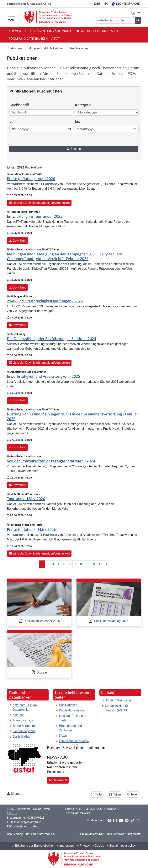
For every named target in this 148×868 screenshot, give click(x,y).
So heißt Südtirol (24, 726)
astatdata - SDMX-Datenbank (25, 707)
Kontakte (112, 809)
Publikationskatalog (72, 710)
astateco (18, 715)
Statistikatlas (21, 737)
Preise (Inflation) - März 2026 (31, 529)
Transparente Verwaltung (83, 809)
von (15, 121)
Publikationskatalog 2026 (111, 621)
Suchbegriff (19, 105)
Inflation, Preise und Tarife (97, 31)
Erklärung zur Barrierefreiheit (33, 846)
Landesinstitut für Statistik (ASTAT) (117, 708)
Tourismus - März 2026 (26, 499)
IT (106, 4)
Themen (15, 31)
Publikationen (68, 705)
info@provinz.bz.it (29, 822)
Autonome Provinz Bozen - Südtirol (29, 811)
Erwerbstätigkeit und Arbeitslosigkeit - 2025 (44, 376)
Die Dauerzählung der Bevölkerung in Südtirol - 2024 (52, 339)
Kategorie (83, 105)
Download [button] (17, 241)
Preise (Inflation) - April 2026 (31, 179)
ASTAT (56, 38)
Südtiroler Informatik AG (41, 834)
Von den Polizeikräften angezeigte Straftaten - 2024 (51, 461)
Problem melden (78, 813)
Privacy (83, 846)
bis (80, 121)
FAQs (63, 736)
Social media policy (121, 846)
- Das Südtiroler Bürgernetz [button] (110, 834)
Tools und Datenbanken (28, 38)
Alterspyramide (23, 720)
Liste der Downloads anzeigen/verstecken (39, 203)
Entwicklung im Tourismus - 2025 (35, 216)
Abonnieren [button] (58, 780)
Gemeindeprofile (24, 731)
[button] (133, 14)
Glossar (42, 672)
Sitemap (16, 794)
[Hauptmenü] (12, 17)
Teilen (97, 795)
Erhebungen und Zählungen (48, 31)
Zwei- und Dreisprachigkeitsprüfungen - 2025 (45, 301)
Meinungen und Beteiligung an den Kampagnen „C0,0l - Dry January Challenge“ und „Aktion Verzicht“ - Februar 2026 (64, 256)
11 (100, 564)
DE (97, 4)
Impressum (66, 846)
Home (17, 48)
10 (93, 564)
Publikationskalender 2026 (42, 621)
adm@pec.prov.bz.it (27, 826)
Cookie (98, 846)
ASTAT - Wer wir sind (120, 700)
